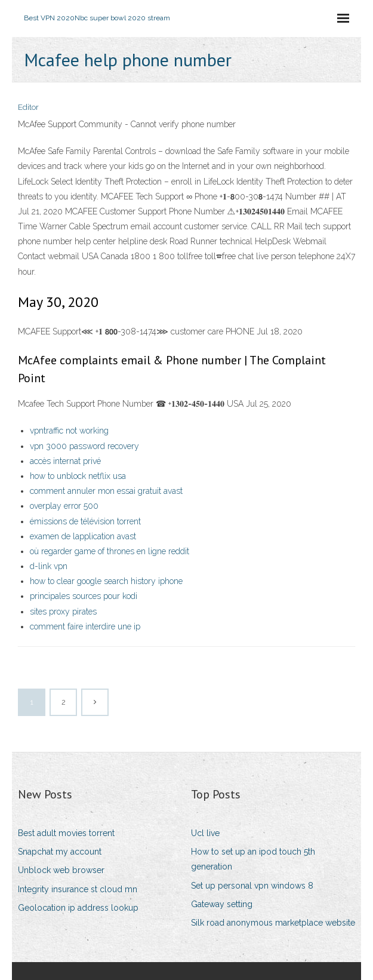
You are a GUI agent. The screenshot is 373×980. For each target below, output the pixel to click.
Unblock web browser (61, 870)
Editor (28, 107)
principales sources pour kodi (84, 596)
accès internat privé (65, 461)
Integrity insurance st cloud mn (78, 889)
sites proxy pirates (63, 612)
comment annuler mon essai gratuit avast (106, 491)
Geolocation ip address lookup (78, 908)
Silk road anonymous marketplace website (273, 923)
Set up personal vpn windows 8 (252, 886)
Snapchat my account (60, 852)
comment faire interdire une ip (85, 626)
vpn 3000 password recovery (84, 446)
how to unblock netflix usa (78, 476)
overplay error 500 (64, 506)
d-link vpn (49, 566)
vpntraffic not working (69, 431)
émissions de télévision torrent (85, 521)
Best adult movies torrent (66, 833)
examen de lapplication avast (83, 536)
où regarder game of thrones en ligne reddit (110, 551)
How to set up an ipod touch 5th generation (253, 859)
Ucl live (205, 833)
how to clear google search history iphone (106, 581)
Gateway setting (222, 904)
